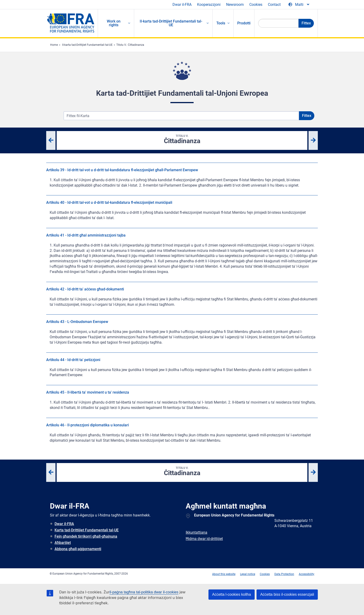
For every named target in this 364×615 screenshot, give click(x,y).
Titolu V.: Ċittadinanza (130, 45)
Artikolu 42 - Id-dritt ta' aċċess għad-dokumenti (85, 289)
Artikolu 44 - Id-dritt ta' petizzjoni (73, 360)
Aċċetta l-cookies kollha (232, 594)
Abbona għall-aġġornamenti (78, 549)
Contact (274, 5)
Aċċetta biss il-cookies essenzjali (287, 594)
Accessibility (307, 574)
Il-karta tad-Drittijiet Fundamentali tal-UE (87, 45)
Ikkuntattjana (197, 532)
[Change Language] (299, 5)
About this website (224, 574)
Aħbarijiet (63, 543)
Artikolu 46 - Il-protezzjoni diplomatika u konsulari (88, 425)
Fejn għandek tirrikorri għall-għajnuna (86, 536)
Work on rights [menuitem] (114, 23)
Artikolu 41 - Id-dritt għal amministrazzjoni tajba (86, 235)
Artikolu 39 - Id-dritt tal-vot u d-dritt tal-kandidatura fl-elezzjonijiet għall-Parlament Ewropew (122, 170)
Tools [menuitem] (221, 23)
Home (54, 45)
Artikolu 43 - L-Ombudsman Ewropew (77, 322)
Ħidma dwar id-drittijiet (204, 539)
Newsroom (235, 5)
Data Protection (284, 574)
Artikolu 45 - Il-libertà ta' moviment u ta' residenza (88, 392)
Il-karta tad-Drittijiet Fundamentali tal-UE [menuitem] (171, 23)
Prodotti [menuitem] (244, 23)
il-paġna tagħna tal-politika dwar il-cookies (144, 592)
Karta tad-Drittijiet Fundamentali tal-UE (87, 530)
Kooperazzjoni (209, 5)
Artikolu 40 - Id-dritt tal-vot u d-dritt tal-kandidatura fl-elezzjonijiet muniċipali (109, 202)
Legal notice (248, 574)
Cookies (256, 5)
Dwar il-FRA (182, 5)
